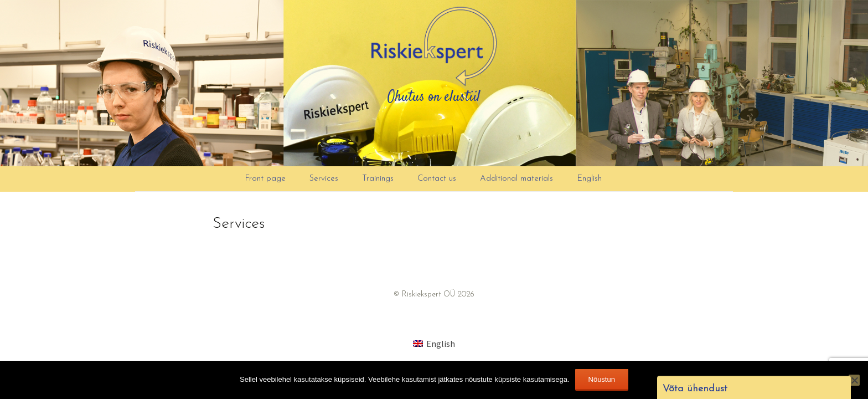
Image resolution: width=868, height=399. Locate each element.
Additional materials (516, 179)
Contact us (437, 179)
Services (324, 179)
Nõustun (602, 379)
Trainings (378, 179)
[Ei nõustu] (854, 380)
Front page (265, 179)
